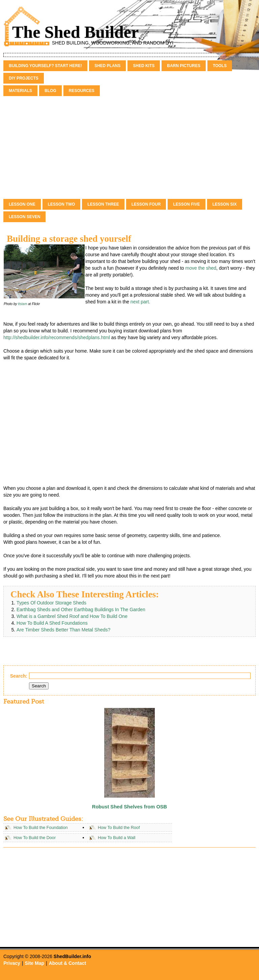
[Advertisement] (129, 148)
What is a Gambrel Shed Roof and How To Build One (72, 616)
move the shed (201, 268)
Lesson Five (186, 204)
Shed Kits (144, 66)
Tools (220, 66)
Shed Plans (107, 66)
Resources (82, 91)
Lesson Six (225, 204)
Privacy (12, 963)
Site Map (34, 963)
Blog (50, 91)
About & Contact (67, 963)
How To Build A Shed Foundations (52, 623)
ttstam (22, 304)
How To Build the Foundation (41, 828)
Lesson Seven (24, 217)
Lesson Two (62, 204)
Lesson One (22, 204)
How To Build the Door (35, 838)
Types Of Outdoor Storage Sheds (51, 603)
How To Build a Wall (117, 838)
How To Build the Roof (119, 828)
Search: (19, 676)
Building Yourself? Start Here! (45, 66)
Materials (20, 91)
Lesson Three (103, 204)
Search (39, 686)
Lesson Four (146, 204)
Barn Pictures (184, 66)
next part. (140, 302)
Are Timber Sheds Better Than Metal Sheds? (63, 630)
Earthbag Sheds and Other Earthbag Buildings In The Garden (81, 610)
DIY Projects (24, 78)
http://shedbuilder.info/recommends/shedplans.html (57, 337)
